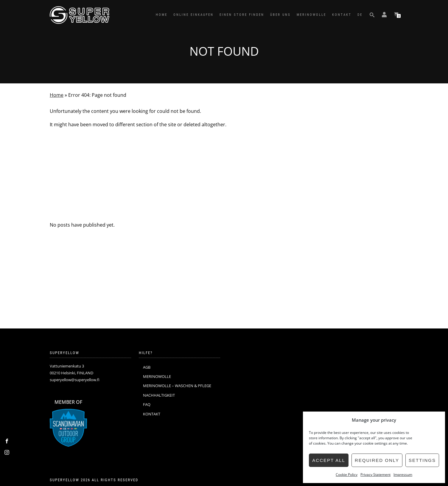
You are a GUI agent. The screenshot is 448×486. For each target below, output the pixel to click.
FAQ (147, 404)
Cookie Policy (347, 475)
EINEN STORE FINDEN (242, 15)
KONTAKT (342, 15)
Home (57, 95)
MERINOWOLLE (311, 15)
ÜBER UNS (280, 15)
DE (360, 15)
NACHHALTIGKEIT (159, 395)
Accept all (329, 460)
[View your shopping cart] (396, 15)
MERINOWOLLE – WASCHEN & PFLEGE (177, 386)
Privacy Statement (375, 475)
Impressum (403, 475)
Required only (377, 460)
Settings (422, 460)
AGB (147, 367)
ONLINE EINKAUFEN (193, 15)
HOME (162, 15)
